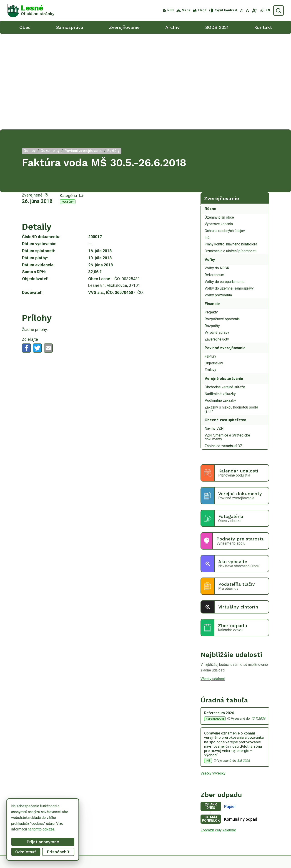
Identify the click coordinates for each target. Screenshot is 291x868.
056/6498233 (259, 825)
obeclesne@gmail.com (266, 835)
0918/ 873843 (259, 830)
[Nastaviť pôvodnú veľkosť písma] (247, 10)
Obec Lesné (216, 856)
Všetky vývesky (213, 677)
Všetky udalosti (213, 583)
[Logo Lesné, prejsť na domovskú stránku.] (31, 10)
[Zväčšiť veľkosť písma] (254, 10)
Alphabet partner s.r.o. (159, 856)
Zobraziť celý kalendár (218, 734)
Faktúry (68, 106)
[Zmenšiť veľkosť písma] (242, 10)
